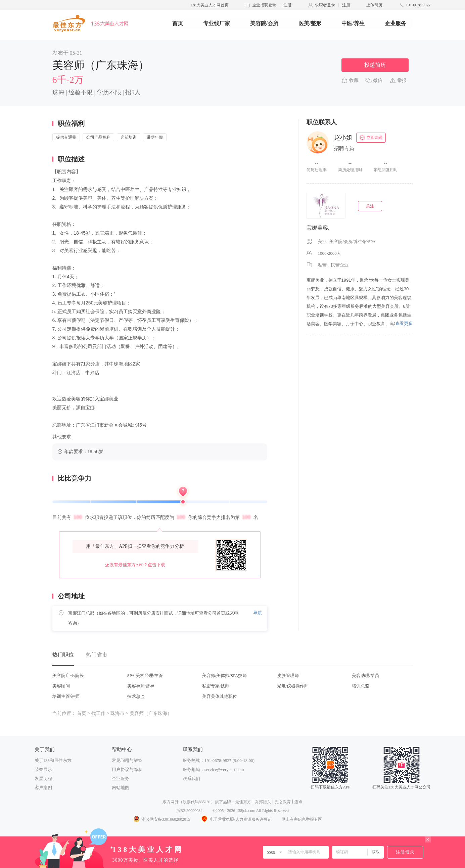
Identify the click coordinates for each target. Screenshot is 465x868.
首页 (178, 23)
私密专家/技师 (216, 686)
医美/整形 (310, 23)
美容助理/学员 (366, 676)
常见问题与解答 (127, 760)
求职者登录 (325, 5)
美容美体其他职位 (220, 696)
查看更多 (404, 323)
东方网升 (171, 802)
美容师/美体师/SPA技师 (225, 676)
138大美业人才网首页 (210, 5)
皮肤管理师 (288, 676)
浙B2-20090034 (189, 811)
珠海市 (118, 713)
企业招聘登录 (264, 5)
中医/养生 (353, 23)
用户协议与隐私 (127, 769)
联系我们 (191, 779)
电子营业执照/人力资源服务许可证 (236, 819)
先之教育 (283, 802)
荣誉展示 (43, 769)
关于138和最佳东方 (53, 760)
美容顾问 (61, 686)
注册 (287, 5)
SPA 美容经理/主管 (145, 676)
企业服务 (396, 23)
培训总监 (361, 686)
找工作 (98, 713)
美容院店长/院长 (68, 676)
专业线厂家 (217, 23)
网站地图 (121, 788)
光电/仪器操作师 (293, 686)
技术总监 (136, 696)
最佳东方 (243, 802)
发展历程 (43, 779)
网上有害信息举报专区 (302, 819)
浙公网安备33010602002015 (161, 819)
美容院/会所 (264, 23)
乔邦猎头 (263, 802)
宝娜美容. (318, 228)
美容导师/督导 (141, 686)
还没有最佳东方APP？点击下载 (135, 565)
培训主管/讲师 (66, 696)
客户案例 (43, 788)
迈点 (298, 802)
